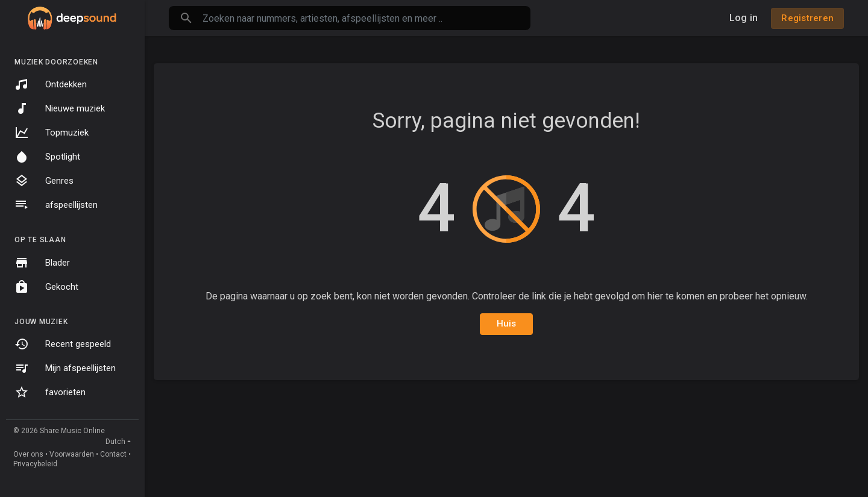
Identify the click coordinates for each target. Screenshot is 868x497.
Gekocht (46, 287)
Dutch (115, 442)
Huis (507, 324)
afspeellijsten (56, 205)
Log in (744, 18)
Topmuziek (52, 133)
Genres (44, 181)
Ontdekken (51, 84)
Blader (42, 263)
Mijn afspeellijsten (65, 368)
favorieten (50, 392)
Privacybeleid (35, 464)
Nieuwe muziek (60, 108)
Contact (113, 454)
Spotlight (47, 157)
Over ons (28, 454)
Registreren (807, 18)
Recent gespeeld (63, 344)
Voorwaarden (72, 454)
